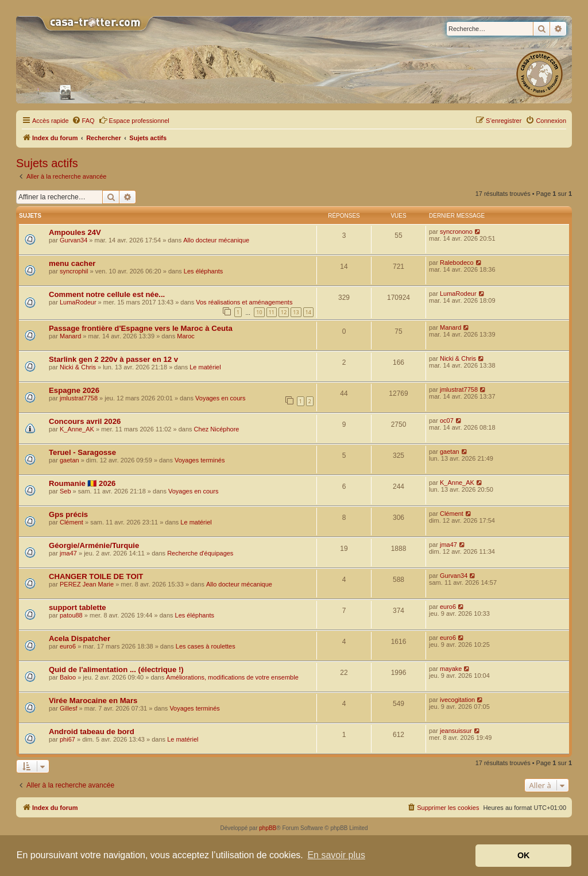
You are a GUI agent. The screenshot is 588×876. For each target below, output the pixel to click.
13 (296, 312)
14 (308, 312)
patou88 (71, 615)
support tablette (78, 607)
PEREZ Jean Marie (87, 584)
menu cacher (72, 263)
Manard (70, 336)
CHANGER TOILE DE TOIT (96, 576)
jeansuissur (456, 731)
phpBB (268, 828)
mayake (451, 669)
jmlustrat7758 (79, 398)
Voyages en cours (220, 398)
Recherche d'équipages (200, 553)
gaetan (69, 460)
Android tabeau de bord (92, 732)
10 (259, 312)
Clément (71, 522)
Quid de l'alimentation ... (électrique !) (116, 669)
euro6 (448, 607)
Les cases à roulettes (206, 646)
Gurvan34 (73, 240)
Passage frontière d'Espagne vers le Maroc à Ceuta (141, 328)
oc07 (447, 420)
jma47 (68, 553)
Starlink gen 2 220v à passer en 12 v (113, 359)
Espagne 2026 (74, 390)
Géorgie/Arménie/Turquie (94, 545)
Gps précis (68, 514)
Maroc (186, 336)
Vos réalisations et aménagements (244, 302)
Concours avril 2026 (85, 421)
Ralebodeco (457, 263)
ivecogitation (457, 700)
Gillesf (69, 708)
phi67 (67, 739)
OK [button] (524, 855)
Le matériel (205, 367)
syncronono (456, 231)
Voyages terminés (200, 460)
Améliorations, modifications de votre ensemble (232, 677)
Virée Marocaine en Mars (93, 701)
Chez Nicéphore (217, 429)
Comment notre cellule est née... (107, 294)
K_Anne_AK (77, 429)
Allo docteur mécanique (216, 240)
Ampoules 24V (75, 232)
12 (284, 312)
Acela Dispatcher (80, 638)
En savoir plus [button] (336, 855)
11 (272, 312)
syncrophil (74, 271)
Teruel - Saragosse (82, 452)
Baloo (68, 677)
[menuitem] (83, 121)
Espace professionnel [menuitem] (134, 120)
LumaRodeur (78, 302)
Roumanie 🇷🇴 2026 (82, 483)
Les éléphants (204, 271)
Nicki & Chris (78, 367)
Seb (65, 491)
